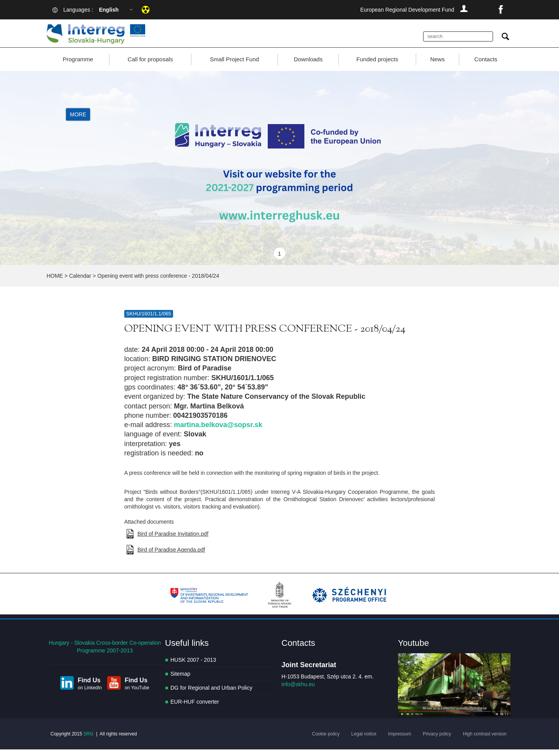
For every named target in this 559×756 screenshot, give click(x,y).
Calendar (80, 282)
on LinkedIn (90, 694)
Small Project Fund (234, 66)
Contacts (486, 66)
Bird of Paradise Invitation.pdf (173, 540)
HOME (55, 282)
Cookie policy (326, 740)
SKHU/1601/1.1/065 (149, 320)
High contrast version (485, 740)
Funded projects (377, 66)
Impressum (400, 740)
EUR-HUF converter (195, 709)
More (78, 121)
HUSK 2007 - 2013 (193, 667)
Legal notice (364, 740)
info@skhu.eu (298, 691)
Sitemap (180, 681)
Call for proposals (150, 66)
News (437, 66)
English (109, 10)
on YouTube (137, 694)
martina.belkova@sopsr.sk (218, 431)
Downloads (308, 66)
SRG (89, 740)
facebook (501, 10)
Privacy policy (437, 740)
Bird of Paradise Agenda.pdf (171, 557)
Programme (78, 66)
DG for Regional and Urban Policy (211, 695)
